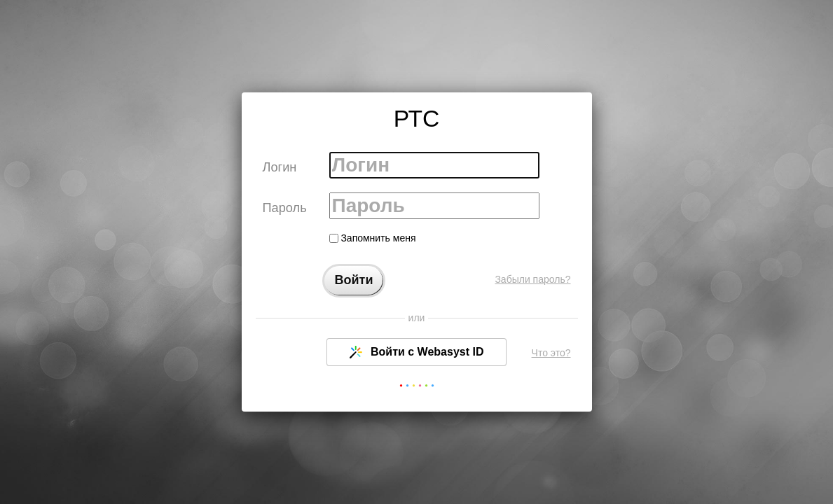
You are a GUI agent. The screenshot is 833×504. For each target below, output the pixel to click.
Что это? (551, 353)
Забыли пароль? (532, 279)
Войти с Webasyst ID (417, 352)
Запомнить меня (373, 238)
